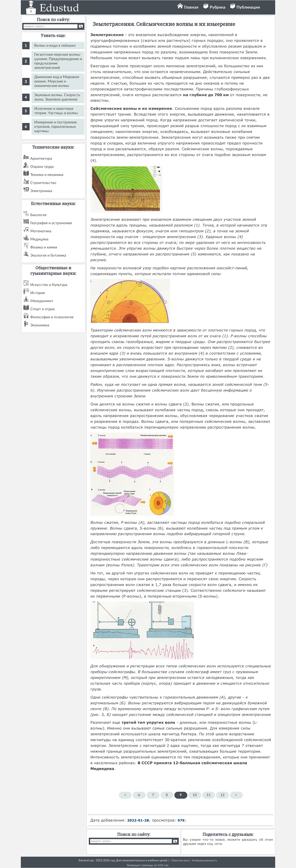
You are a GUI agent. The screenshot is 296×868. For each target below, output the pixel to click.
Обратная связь (180, 860)
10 (195, 795)
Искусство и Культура (49, 285)
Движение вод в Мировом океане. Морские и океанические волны (57, 81)
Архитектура (41, 159)
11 (209, 795)
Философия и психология (52, 317)
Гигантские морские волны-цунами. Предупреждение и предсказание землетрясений (58, 61)
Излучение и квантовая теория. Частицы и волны (56, 111)
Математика (41, 231)
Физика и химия (44, 247)
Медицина (39, 239)
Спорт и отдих (43, 309)
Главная (191, 7)
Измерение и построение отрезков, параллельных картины (55, 127)
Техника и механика (47, 175)
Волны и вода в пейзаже (55, 46)
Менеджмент (42, 301)
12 (222, 795)
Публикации (248, 7)
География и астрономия (51, 223)
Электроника (41, 191)
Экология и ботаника (48, 255)
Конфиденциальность (205, 860)
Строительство (43, 183)
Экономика (40, 325)
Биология (38, 215)
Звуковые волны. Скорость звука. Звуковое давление (57, 97)
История (38, 293)
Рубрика (218, 7)
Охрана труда (42, 167)
